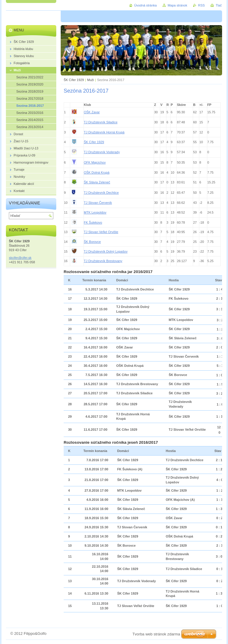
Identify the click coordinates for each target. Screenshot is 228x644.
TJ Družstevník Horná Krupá (104, 132)
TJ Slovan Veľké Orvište (101, 232)
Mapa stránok (177, 5)
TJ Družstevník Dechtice (101, 193)
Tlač (219, 5)
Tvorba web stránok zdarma (156, 634)
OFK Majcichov (95, 162)
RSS (201, 5)
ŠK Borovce (92, 242)
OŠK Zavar (92, 112)
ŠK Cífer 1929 (74, 80)
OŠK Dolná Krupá (97, 172)
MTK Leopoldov (95, 212)
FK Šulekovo (93, 222)
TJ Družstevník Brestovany (103, 261)
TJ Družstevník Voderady (102, 152)
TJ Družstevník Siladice (101, 122)
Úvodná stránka (145, 5)
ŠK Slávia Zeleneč (97, 182)
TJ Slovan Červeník (98, 203)
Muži (90, 80)
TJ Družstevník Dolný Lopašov (106, 251)
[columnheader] (67, 105)
